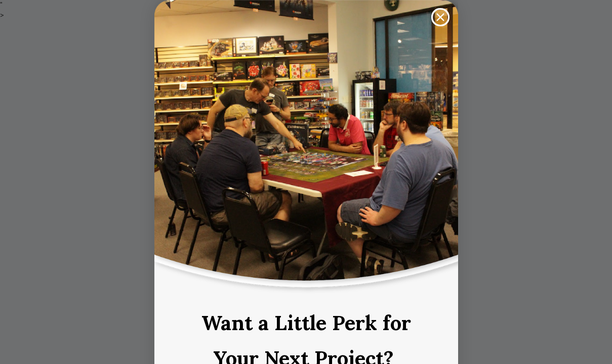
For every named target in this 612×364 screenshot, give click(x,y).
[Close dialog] (440, 17)
